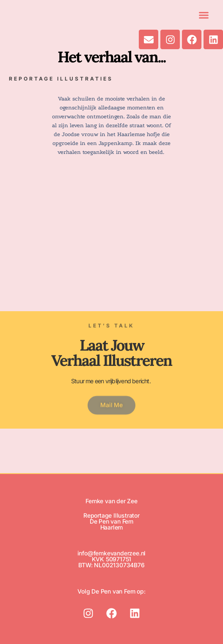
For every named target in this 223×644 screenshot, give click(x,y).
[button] (204, 15)
